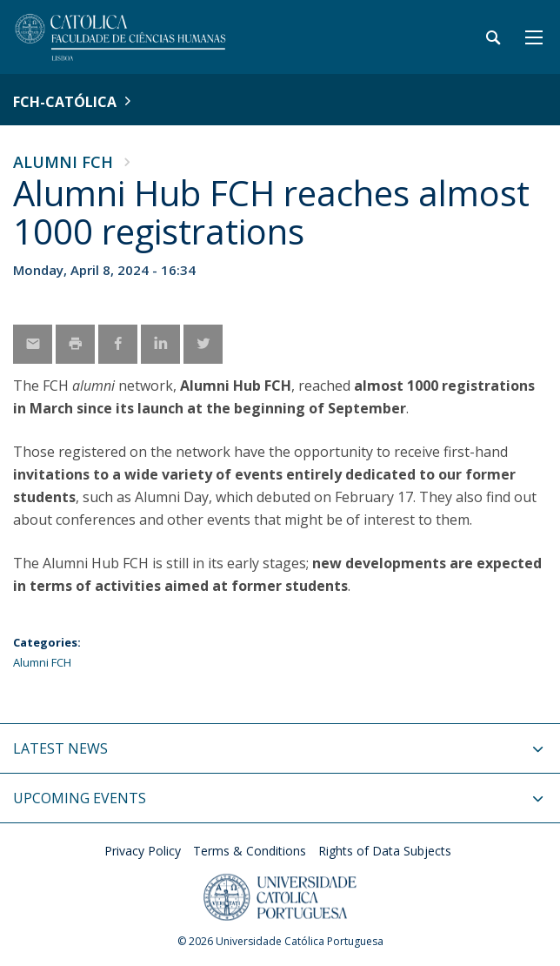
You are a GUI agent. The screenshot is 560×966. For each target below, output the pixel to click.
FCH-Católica (65, 102)
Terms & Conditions (250, 851)
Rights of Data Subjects (385, 851)
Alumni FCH (63, 162)
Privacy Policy (143, 851)
